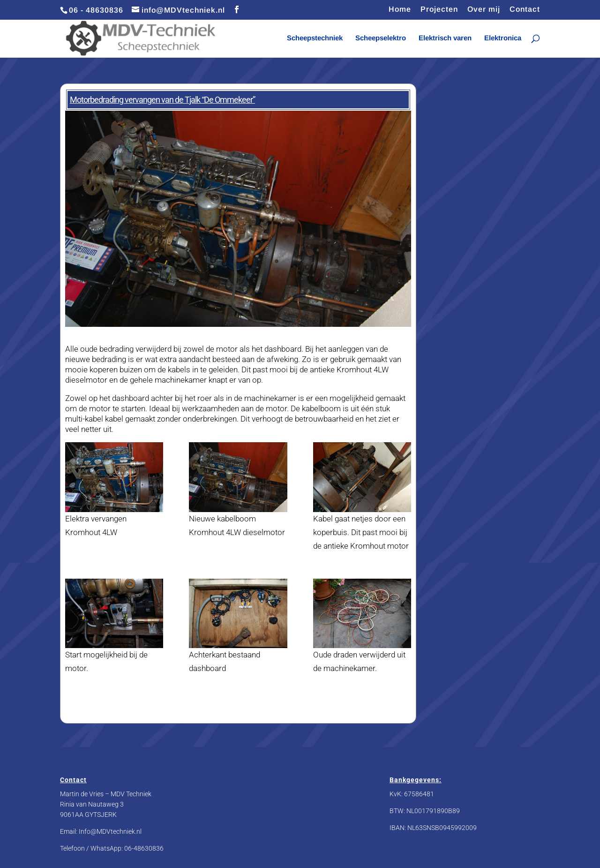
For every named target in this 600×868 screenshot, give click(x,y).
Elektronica (503, 38)
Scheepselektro (381, 38)
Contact (525, 9)
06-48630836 (144, 848)
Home (400, 9)
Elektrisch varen (445, 38)
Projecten (439, 9)
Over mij (484, 9)
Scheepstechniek (315, 38)
